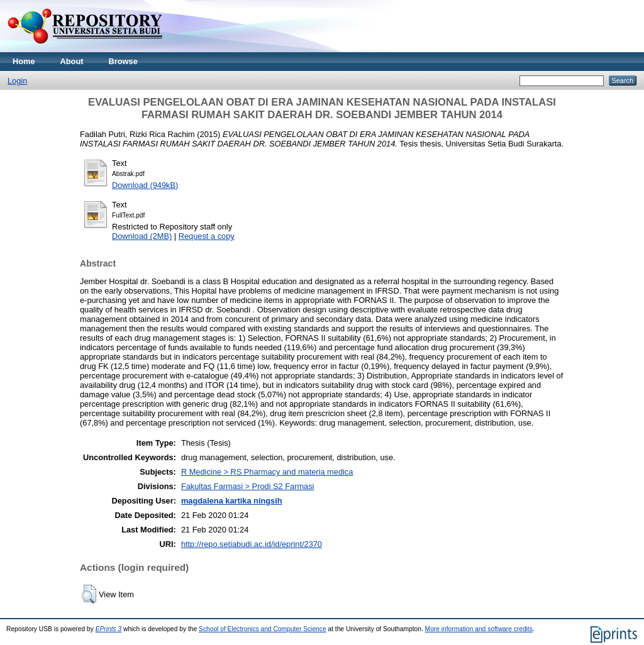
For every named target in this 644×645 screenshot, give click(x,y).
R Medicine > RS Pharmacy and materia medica (267, 472)
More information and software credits (479, 629)
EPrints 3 (109, 629)
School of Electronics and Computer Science (263, 629)
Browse (123, 61)
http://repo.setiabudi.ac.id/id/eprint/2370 (252, 544)
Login (17, 81)
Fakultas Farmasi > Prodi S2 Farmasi (248, 486)
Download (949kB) (145, 185)
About (72, 61)
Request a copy (207, 236)
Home (24, 61)
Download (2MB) (142, 236)
